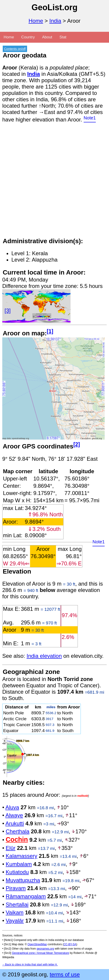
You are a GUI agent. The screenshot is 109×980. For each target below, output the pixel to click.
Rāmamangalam (26, 896)
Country (28, 37)
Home (36, 21)
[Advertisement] (54, 183)
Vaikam (15, 912)
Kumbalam (19, 864)
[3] (8, 311)
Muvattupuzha (23, 880)
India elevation (44, 656)
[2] (77, 444)
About (47, 37)
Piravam (16, 888)
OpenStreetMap (37, 944)
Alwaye (14, 815)
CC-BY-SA (70, 944)
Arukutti (15, 823)
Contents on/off (15, 49)
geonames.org (45, 949)
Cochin (17, 839)
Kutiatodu (17, 872)
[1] (50, 331)
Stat (63, 37)
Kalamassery (22, 856)
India (55, 21)
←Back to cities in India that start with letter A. (30, 965)
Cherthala (18, 831)
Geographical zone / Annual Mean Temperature (40, 953)
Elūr (11, 848)
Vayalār (15, 921)
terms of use (65, 974)
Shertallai (17, 905)
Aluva (12, 807)
